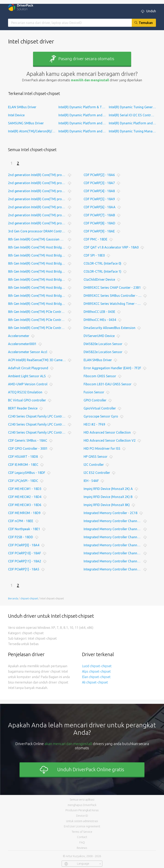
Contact (82, 837)
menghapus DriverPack (82, 805)
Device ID (82, 816)
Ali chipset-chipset (95, 682)
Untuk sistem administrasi (82, 821)
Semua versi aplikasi (82, 800)
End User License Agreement (82, 826)
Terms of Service (82, 832)
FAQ (82, 842)
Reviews (82, 848)
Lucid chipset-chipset (97, 666)
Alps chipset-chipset (96, 671)
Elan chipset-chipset (96, 677)
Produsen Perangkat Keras (82, 810)
